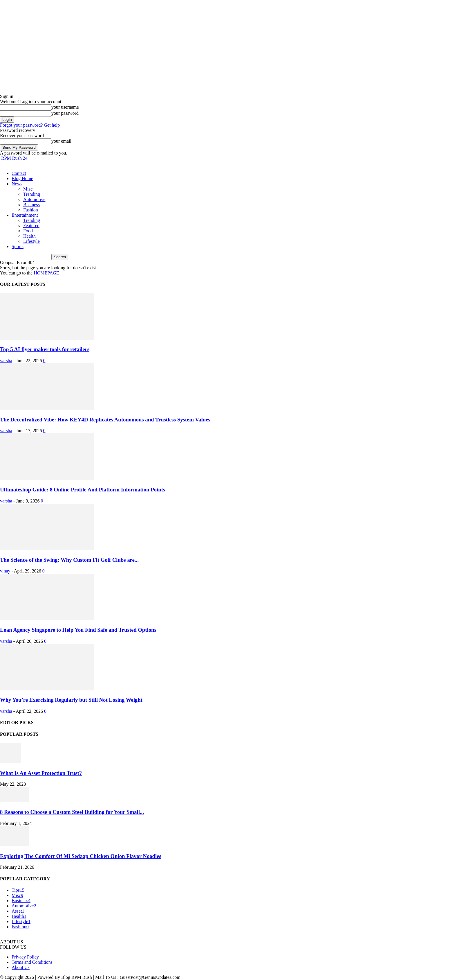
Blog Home (22, 178)
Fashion (31, 210)
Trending (32, 194)
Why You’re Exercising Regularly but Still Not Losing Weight (71, 700)
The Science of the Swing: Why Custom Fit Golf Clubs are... (69, 560)
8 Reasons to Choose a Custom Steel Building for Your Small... (72, 812)
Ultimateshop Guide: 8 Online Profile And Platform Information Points (83, 490)
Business (31, 205)
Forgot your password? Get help (30, 125)
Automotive (34, 199)
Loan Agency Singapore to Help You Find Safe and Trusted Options (78, 630)
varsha (6, 361)
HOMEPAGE (46, 273)
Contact (19, 173)
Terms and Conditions (32, 962)
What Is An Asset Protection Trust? (41, 773)
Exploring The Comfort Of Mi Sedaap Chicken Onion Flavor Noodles (81, 856)
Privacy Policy (25, 957)
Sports (18, 246)
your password (65, 113)
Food (28, 231)
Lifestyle (31, 241)
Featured (31, 226)
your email (61, 141)
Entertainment (25, 215)
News (17, 184)
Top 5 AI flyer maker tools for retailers (45, 349)
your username (65, 107)
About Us (21, 967)
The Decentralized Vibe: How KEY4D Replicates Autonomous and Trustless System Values (105, 420)
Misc (28, 189)
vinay (5, 571)
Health (29, 236)
